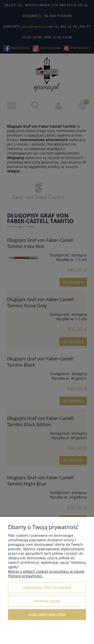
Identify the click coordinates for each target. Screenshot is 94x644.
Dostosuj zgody (47, 601)
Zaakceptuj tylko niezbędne (47, 587)
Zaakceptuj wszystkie (47, 614)
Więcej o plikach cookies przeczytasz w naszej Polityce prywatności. (46, 574)
